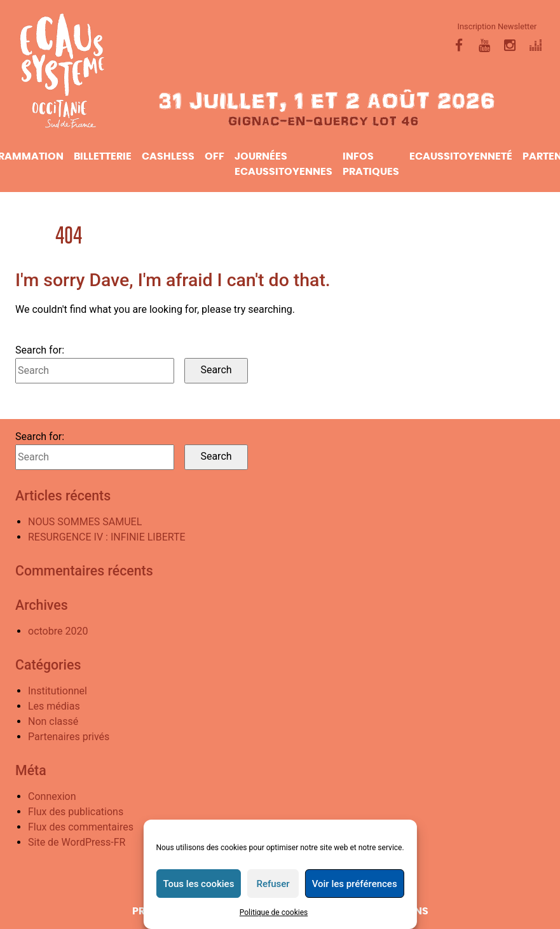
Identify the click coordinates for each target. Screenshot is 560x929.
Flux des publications (76, 812)
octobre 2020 (58, 631)
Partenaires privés (69, 737)
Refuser (273, 884)
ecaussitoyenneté (461, 156)
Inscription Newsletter (497, 26)
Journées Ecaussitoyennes (283, 164)
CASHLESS (168, 156)
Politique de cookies (274, 912)
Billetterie (103, 156)
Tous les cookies (198, 884)
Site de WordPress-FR (77, 842)
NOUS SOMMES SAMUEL (85, 522)
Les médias (54, 706)
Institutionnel (58, 691)
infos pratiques (371, 164)
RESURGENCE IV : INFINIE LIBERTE (107, 537)
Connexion (52, 796)
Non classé (53, 721)
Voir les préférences (355, 884)
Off (215, 156)
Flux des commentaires (81, 827)
